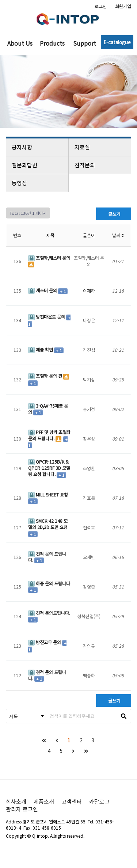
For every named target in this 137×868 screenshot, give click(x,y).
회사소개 (16, 801)
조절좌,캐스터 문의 (49, 258)
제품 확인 (41, 349)
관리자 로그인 (22, 809)
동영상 (37, 183)
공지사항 (37, 147)
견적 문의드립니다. (49, 613)
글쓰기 (114, 214)
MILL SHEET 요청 (48, 494)
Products (52, 43)
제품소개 (44, 801)
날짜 (118, 235)
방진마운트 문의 (47, 317)
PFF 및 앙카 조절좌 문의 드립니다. (49, 435)
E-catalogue (117, 42)
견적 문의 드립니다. (47, 557)
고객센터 (72, 801)
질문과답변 (37, 165)
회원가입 (123, 6)
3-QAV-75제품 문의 (48, 409)
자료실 (100, 147)
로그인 (101, 6)
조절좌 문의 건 (46, 376)
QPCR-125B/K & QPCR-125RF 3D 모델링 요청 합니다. (49, 468)
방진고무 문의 (45, 642)
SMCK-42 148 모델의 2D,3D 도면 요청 (48, 524)
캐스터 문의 (43, 290)
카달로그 (99, 801)
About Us (20, 43)
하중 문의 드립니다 (49, 583)
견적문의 (100, 165)
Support (85, 43)
